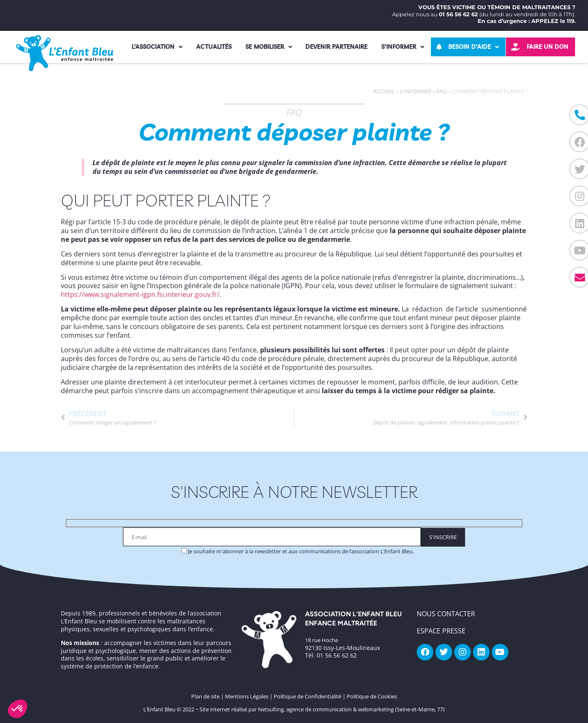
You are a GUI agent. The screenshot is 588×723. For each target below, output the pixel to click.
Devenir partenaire (337, 47)
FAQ (442, 91)
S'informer (415, 91)
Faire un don (548, 47)
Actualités (214, 47)
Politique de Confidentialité (308, 696)
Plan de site (205, 696)
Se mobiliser (269, 47)
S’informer (403, 47)
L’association (157, 47)
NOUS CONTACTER (446, 614)
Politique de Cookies (372, 696)
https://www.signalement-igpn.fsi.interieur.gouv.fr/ (140, 294)
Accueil (384, 91)
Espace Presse (441, 631)
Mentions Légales (247, 696)
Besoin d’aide (474, 47)
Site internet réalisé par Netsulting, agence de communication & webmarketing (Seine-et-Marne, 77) (322, 709)
